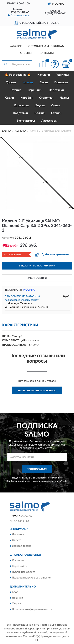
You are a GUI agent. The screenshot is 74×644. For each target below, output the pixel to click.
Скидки (17, 604)
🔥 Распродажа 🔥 (18, 75)
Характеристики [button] (37, 278)
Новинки (17, 598)
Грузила (16, 90)
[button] (19, 15)
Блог (15, 592)
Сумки (56, 105)
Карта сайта (19, 566)
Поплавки (61, 82)
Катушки (44, 75)
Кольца (40, 113)
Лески (44, 82)
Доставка (18, 535)
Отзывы (26, 53)
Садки (10, 98)
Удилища (63, 75)
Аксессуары (49, 121)
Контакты (46, 53)
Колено (28, 82)
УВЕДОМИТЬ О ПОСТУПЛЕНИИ (37, 266)
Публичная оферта (24, 572)
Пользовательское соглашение (31, 578)
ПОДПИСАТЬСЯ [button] (37, 469)
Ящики (40, 105)
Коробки (26, 98)
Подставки (20, 113)
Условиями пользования (46, 481)
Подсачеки (56, 90)
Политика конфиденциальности (32, 609)
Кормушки (21, 105)
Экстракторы (26, 121)
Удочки (11, 82)
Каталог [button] (16, 46)
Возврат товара (22, 546)
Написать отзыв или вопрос (37, 391)
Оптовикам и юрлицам (46, 46)
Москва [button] (29, 290)
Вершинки (35, 90)
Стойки (56, 113)
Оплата (17, 540)
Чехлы (64, 98)
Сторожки (46, 98)
